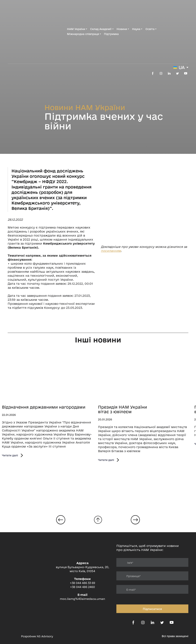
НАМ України (76, 29)
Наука (136, 29)
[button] (153, 73)
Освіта (150, 29)
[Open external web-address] (145, 200)
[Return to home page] (25, 32)
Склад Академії (101, 29)
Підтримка (111, 34)
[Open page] (49, 378)
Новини (122, 29)
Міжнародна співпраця (83, 34)
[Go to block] (98, 520)
